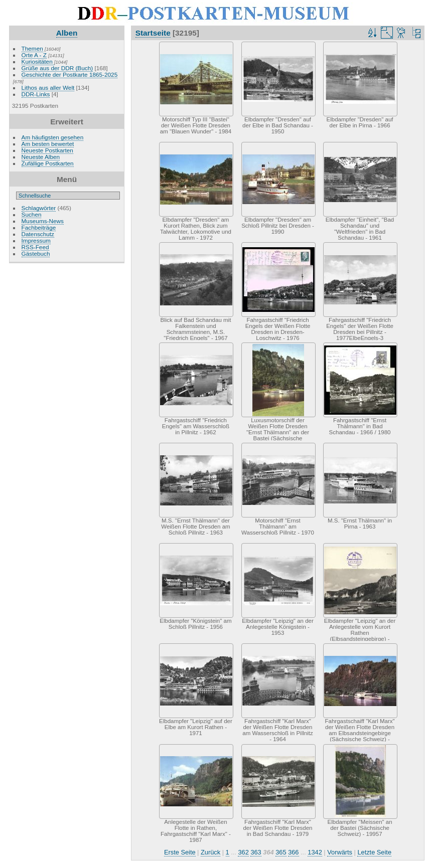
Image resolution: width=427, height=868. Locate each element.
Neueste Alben (41, 157)
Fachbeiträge (39, 227)
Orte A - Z (34, 55)
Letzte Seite (374, 852)
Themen (32, 48)
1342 (315, 852)
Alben (67, 33)
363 (256, 852)
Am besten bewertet (48, 144)
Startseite (153, 33)
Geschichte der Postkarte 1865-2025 (70, 74)
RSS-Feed (35, 247)
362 (243, 852)
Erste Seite (180, 852)
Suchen (32, 214)
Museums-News (43, 221)
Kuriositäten (38, 61)
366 (293, 852)
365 (281, 852)
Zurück (210, 852)
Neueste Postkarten (47, 150)
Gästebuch (36, 253)
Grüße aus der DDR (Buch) (57, 68)
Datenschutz (38, 234)
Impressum (36, 240)
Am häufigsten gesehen (53, 137)
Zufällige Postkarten (48, 163)
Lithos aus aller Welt (48, 88)
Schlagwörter (39, 208)
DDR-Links (36, 94)
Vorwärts (340, 852)
